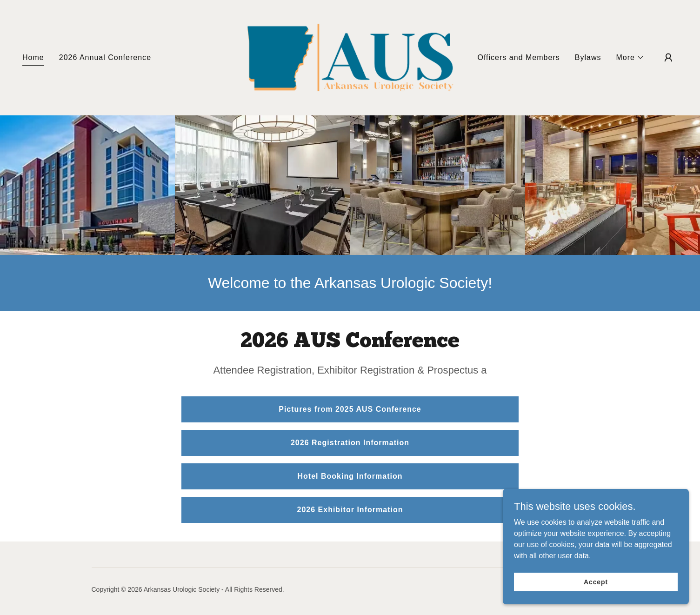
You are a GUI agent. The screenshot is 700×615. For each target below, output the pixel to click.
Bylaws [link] (588, 57)
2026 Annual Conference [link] (105, 57)
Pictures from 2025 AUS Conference (350, 409)
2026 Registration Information (350, 443)
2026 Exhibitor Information (350, 510)
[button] (630, 58)
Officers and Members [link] (518, 57)
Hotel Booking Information (350, 476)
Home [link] (33, 57)
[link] (350, 57)
